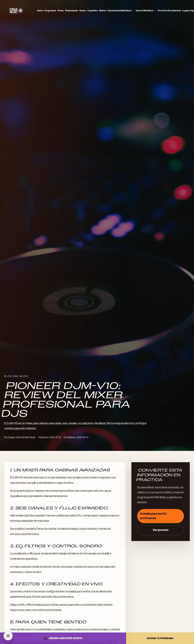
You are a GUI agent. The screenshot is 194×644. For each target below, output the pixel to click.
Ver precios (161, 530)
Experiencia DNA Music (121, 11)
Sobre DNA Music (146, 11)
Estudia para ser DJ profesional (153, 516)
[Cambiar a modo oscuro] (8, 636)
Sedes (83, 11)
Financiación (72, 11)
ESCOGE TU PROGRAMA (160, 638)
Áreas (61, 11)
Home (40, 11)
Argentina (93, 11)
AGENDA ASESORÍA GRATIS (63, 638)
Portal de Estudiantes (169, 11)
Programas (50, 11)
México (103, 11)
